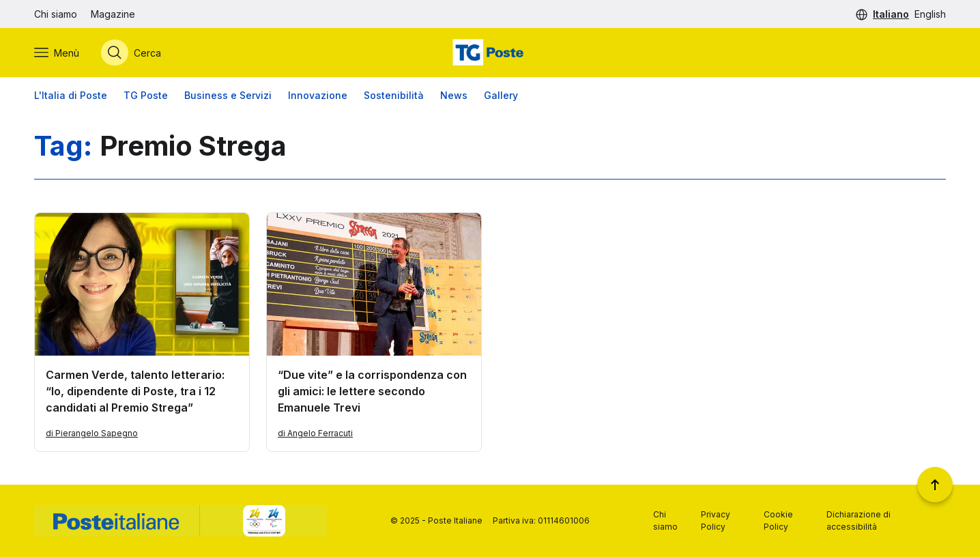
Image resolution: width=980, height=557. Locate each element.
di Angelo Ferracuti (315, 433)
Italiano (891, 14)
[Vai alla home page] (490, 53)
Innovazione (318, 95)
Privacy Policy (716, 520)
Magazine (113, 14)
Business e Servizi (228, 95)
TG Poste (146, 95)
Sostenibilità (394, 95)
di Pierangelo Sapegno (92, 433)
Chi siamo (56, 14)
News (454, 95)
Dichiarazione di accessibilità (859, 520)
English (930, 14)
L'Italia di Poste (71, 95)
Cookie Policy (778, 520)
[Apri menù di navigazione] (57, 53)
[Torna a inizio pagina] (935, 485)
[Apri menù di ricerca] (131, 53)
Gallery (501, 95)
